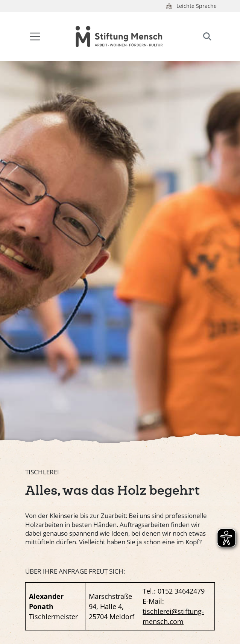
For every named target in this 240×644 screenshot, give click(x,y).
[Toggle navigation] (35, 37)
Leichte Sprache (191, 6)
